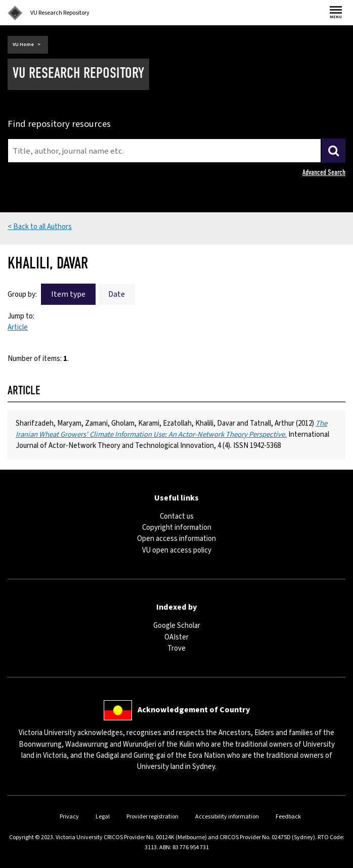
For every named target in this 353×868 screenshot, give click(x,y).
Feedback (288, 817)
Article (18, 327)
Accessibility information (227, 817)
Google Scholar (177, 626)
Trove (176, 648)
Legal (103, 817)
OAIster (176, 637)
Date (117, 294)
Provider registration (152, 817)
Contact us (177, 516)
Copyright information (177, 528)
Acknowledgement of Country (194, 710)
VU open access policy (177, 550)
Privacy (69, 817)
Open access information (176, 539)
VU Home (23, 44)
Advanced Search (324, 172)
